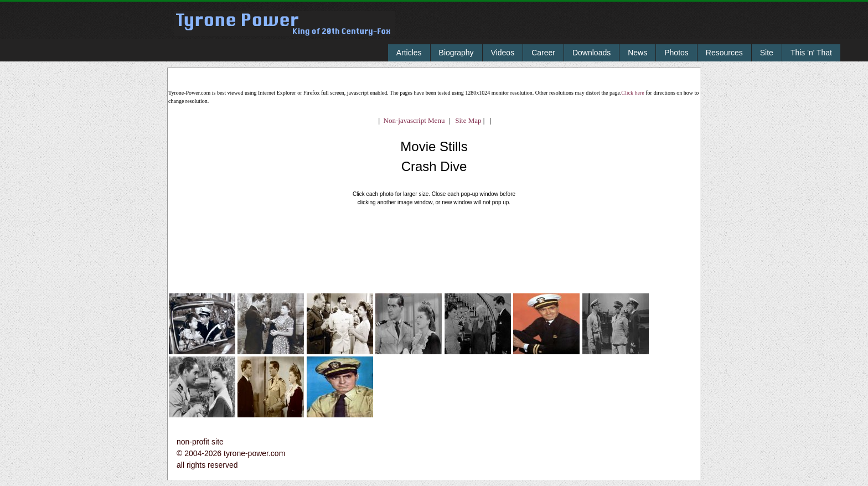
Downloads (591, 53)
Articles (409, 53)
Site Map (466, 120)
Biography (456, 53)
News (637, 53)
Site (767, 53)
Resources (724, 53)
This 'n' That (811, 53)
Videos (503, 53)
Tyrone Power (285, 31)
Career (543, 53)
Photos (676, 53)
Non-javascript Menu (414, 120)
